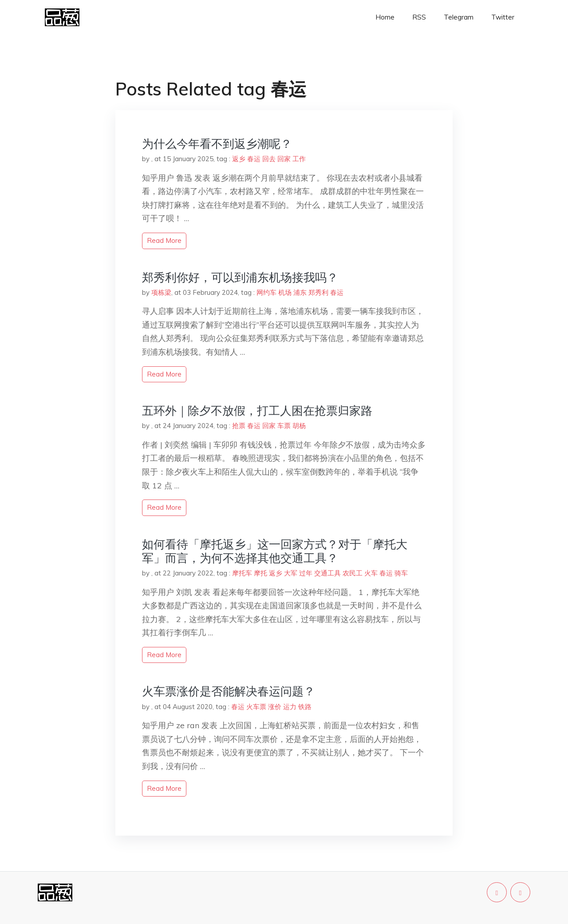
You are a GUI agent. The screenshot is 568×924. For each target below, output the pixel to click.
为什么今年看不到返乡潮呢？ (217, 144)
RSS (419, 17)
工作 (299, 159)
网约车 (266, 292)
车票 (284, 426)
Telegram (459, 17)
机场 (285, 292)
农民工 (353, 573)
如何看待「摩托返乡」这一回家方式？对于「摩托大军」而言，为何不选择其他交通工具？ (275, 551)
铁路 (305, 707)
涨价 (275, 707)
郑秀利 (318, 292)
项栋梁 (161, 292)
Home (385, 17)
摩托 (260, 573)
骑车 (401, 573)
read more (164, 240)
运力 (290, 707)
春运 (254, 159)
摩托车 (242, 573)
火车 (371, 573)
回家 (284, 159)
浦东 (300, 292)
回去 (269, 159)
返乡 (239, 159)
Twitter (503, 17)
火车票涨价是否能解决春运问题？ (229, 691)
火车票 (256, 707)
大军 (291, 573)
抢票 (239, 426)
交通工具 (327, 573)
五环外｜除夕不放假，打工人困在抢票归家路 (257, 410)
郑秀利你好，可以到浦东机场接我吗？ (240, 277)
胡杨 (299, 426)
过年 (306, 573)
